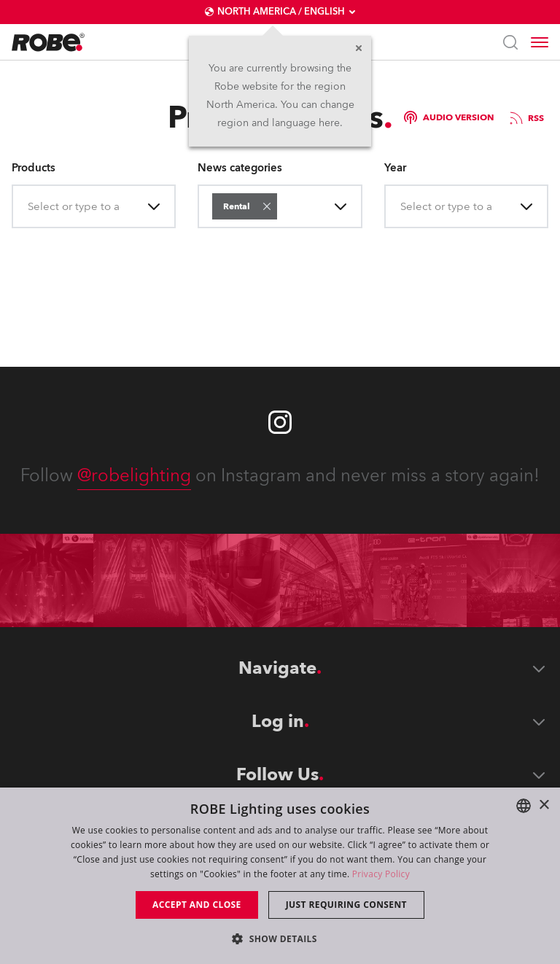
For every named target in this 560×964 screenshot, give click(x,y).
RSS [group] (526, 118)
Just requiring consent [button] (346, 905)
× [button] (544, 805)
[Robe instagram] (280, 422)
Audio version (449, 117)
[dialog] (280, 876)
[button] (267, 206)
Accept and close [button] (197, 905)
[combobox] (29, 207)
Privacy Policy (381, 874)
